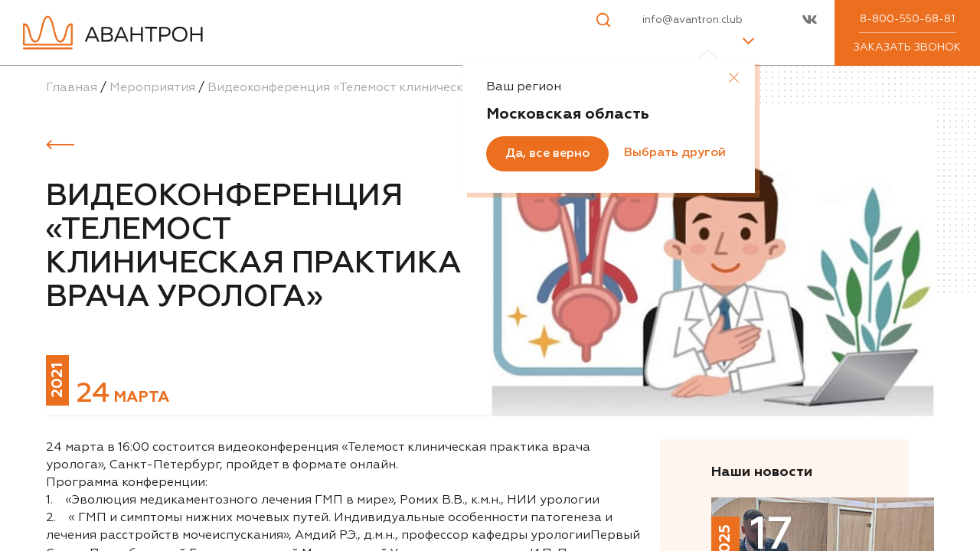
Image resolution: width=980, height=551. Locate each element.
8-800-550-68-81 (907, 19)
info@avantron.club (693, 20)
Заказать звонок (907, 47)
